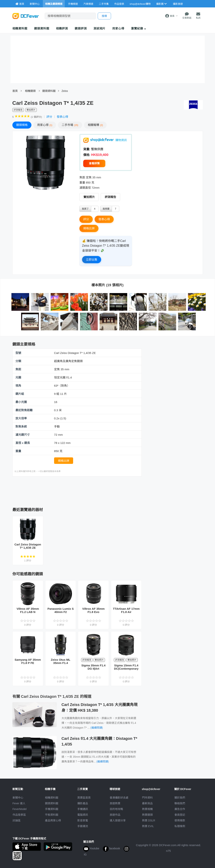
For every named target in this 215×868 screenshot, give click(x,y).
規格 (22, 125)
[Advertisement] (82, 491)
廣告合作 (180, 809)
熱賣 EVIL (148, 826)
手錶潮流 (83, 826)
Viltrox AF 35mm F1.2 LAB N (28, 610)
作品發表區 (19, 815)
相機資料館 (20, 28)
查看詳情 (94, 163)
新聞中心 (18, 798)
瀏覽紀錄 (139, 28)
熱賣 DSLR (149, 820)
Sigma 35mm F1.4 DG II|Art (93, 667)
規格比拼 (89, 228)
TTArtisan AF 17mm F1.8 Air (126, 610)
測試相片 (100, 28)
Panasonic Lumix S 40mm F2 (61, 610)
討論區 (17, 820)
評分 (49, 117)
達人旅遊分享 (118, 820)
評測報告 (110, 197)
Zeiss (65, 91)
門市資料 (147, 798)
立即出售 (92, 260)
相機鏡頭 (30, 91)
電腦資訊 (83, 815)
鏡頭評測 (81, 28)
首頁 (15, 91)
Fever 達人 (19, 803)
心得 (45, 125)
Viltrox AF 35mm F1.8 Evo (94, 610)
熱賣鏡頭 (147, 815)
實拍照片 (89, 197)
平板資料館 (52, 815)
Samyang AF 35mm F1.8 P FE (28, 661)
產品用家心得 (53, 820)
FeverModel (20, 809)
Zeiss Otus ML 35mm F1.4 (61, 661)
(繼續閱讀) (97, 728)
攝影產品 (83, 803)
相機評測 (62, 28)
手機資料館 (52, 809)
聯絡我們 (180, 803)
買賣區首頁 (84, 798)
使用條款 (180, 820)
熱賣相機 (147, 809)
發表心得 (62, 117)
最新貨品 (147, 803)
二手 (70, 125)
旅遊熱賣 (115, 803)
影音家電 (83, 820)
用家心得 (118, 28)
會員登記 (180, 815)
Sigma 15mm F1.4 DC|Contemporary (126, 667)
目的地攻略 (116, 809)
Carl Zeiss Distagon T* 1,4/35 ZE (28, 546)
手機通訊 (83, 809)
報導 (95, 125)
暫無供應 (97, 149)
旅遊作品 (115, 815)
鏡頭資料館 (42, 28)
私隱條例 (180, 826)
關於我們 (180, 798)
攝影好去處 (119, 798)
